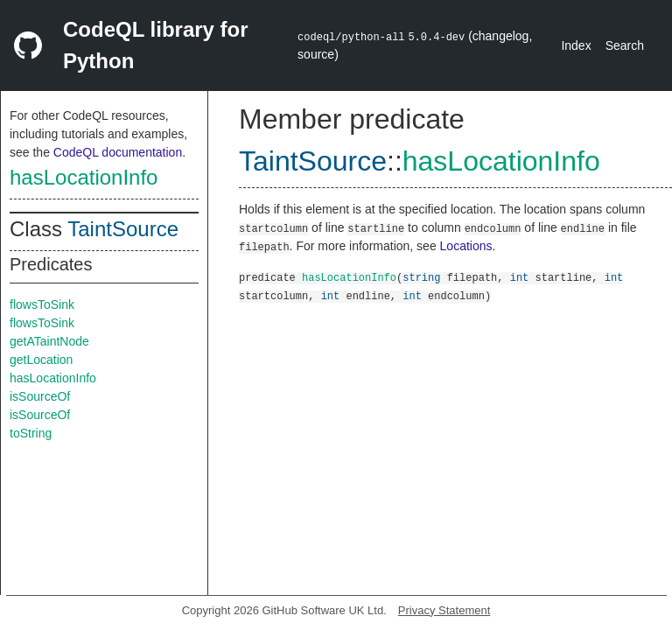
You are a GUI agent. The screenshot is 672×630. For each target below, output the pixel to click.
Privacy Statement (444, 610)
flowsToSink (42, 304)
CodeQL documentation (118, 152)
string (421, 277)
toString (31, 433)
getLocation (41, 360)
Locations (466, 246)
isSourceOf (40, 396)
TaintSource (123, 229)
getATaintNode (49, 341)
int (520, 277)
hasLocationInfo (84, 177)
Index (576, 45)
